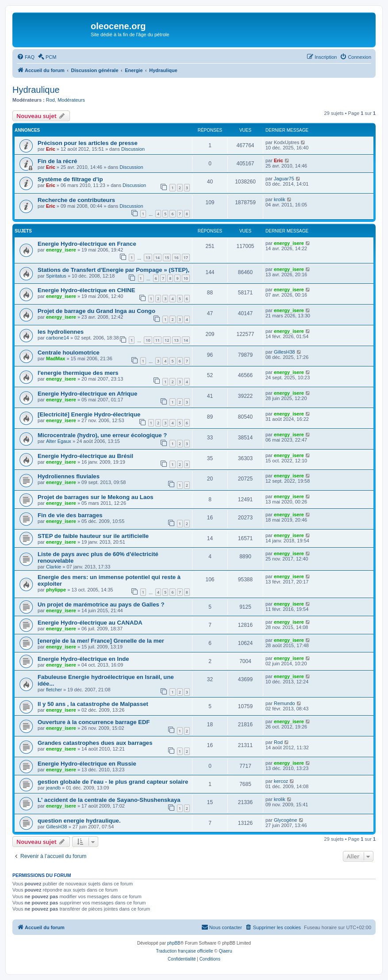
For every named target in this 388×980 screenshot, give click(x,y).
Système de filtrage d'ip (70, 179)
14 (158, 257)
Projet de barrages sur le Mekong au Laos (96, 497)
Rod (50, 100)
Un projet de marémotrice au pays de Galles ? (101, 604)
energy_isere (61, 250)
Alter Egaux (59, 441)
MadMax (56, 358)
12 (167, 340)
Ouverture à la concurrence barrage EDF (94, 722)
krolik (280, 199)
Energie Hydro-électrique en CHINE (86, 290)
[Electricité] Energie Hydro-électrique (89, 414)
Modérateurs (71, 100)
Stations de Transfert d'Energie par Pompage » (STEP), (113, 270)
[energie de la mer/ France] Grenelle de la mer (101, 641)
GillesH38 (284, 352)
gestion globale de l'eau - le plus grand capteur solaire (113, 782)
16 (176, 257)
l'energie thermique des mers (78, 373)
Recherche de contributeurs (76, 200)
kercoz (281, 781)
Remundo (284, 703)
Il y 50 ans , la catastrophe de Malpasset (93, 704)
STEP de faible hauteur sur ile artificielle (93, 536)
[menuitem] (26, 57)
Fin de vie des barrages (70, 515)
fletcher (54, 690)
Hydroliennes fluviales (69, 476)
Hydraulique (36, 90)
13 (148, 257)
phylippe (56, 590)
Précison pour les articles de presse (88, 143)
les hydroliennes (61, 332)
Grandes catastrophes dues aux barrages (95, 743)
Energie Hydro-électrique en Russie (87, 764)
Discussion (133, 149)
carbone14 (58, 338)
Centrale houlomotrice (69, 353)
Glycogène (286, 820)
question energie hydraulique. (79, 821)
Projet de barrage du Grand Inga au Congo (96, 311)
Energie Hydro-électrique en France (87, 244)
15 (167, 257)
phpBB (174, 943)
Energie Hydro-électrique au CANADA (90, 623)
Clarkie (54, 567)
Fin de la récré (57, 161)
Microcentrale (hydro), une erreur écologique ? (102, 435)
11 (158, 340)
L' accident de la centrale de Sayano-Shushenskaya (109, 800)
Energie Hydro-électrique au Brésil (85, 456)
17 (186, 257)
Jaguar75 (284, 179)
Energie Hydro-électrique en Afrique (87, 394)
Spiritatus (56, 276)
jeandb (53, 788)
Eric (51, 149)
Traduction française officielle (185, 951)
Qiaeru (225, 951)
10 (186, 278)
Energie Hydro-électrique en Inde (83, 659)
